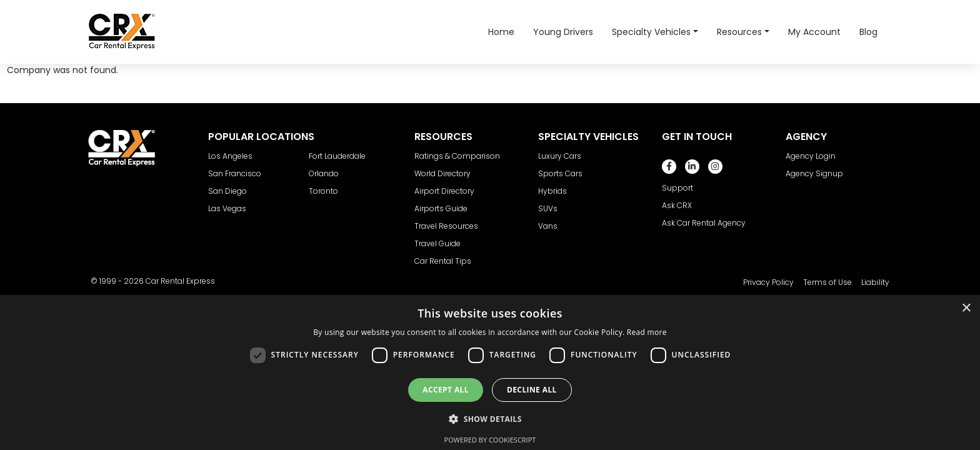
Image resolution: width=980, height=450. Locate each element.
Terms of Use (827, 282)
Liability (875, 282)
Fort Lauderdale (337, 156)
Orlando (324, 173)
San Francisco (235, 173)
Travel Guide (437, 243)
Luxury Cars (560, 156)
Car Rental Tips (443, 261)
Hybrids (552, 191)
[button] (490, 419)
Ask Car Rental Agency (704, 223)
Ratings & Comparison (457, 156)
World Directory (442, 173)
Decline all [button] (532, 390)
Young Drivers (563, 32)
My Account (814, 32)
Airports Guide (441, 208)
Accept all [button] (446, 390)
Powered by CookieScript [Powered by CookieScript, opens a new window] (490, 440)
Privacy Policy (768, 282)
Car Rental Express (180, 281)
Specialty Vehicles (651, 32)
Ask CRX (677, 205)
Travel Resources (446, 226)
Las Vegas (227, 208)
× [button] (966, 308)
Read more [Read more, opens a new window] (647, 332)
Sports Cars (560, 173)
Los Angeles (230, 156)
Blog (868, 32)
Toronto (323, 191)
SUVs (548, 208)
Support (677, 188)
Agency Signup (814, 173)
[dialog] (490, 372)
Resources (739, 32)
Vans (548, 226)
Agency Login (811, 156)
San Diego (227, 191)
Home (501, 32)
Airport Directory (444, 191)
